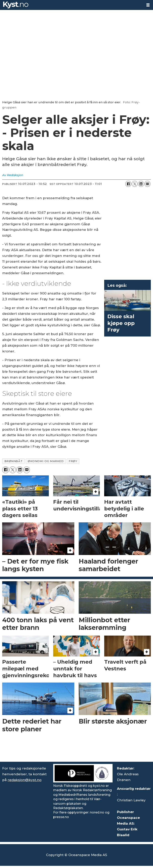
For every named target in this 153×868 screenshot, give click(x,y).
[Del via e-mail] (147, 184)
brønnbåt (13, 461)
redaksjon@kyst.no (25, 780)
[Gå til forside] (16, 5)
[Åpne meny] (148, 5)
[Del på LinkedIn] (141, 184)
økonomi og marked (46, 461)
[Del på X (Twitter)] (135, 184)
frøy (73, 461)
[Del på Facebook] (128, 184)
